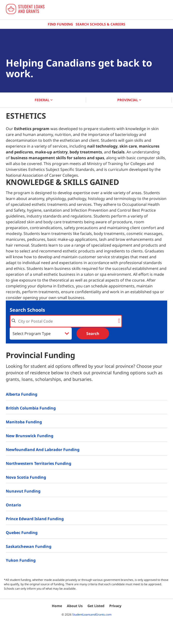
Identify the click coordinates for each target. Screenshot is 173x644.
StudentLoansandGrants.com (92, 615)
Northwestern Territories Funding (39, 463)
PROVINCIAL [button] (129, 100)
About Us (75, 606)
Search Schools (27, 310)
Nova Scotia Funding (26, 477)
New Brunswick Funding (30, 436)
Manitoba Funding (24, 422)
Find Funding (60, 24)
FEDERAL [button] (44, 100)
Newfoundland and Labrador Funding (43, 450)
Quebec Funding (22, 533)
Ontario (13, 505)
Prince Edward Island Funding (35, 519)
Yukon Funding (21, 560)
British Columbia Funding (31, 408)
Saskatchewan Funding (29, 546)
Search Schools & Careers (100, 24)
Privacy (115, 606)
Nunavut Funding (23, 491)
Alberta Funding (22, 394)
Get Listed (96, 606)
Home (57, 606)
